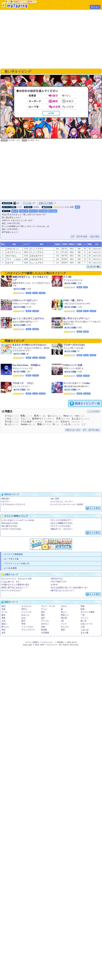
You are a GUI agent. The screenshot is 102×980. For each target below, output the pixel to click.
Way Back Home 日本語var (26, 365)
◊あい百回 (55, 499)
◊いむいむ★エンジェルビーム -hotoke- (18, 520)
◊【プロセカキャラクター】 (13, 505)
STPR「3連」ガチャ (73, 301)
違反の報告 (95, 237)
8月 (18, 203)
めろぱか (53, 211)
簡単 (83, 606)
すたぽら (43, 211)
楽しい (64, 612)
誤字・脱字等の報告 (79, 237)
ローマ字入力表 (11, 559)
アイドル (45, 621)
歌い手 (15, 211)
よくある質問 (10, 568)
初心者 (64, 618)
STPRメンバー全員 (73, 365)
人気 (83, 627)
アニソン (85, 618)
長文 (43, 612)
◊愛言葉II (5, 499)
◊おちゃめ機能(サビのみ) (61, 523)
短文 (77, 207)
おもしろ (25, 615)
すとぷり (33, 211)
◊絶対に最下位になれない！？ (14, 588)
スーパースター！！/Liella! (77, 383)
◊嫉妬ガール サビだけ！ (62, 529)
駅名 (3, 615)
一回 (83, 615)
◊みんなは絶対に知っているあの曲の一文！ (70, 588)
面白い (4, 624)
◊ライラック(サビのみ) (61, 526)
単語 (3, 630)
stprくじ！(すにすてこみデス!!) (28, 319)
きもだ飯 (85, 633)
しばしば (85, 630)
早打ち (24, 609)
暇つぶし (5, 627)
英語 (63, 630)
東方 (23, 621)
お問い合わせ (72, 642)
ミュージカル (27, 627)
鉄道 (83, 609)
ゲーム (4, 612)
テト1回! (67, 277)
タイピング (26, 606)
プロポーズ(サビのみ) (74, 345)
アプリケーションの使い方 (17, 564)
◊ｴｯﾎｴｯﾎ (54, 585)
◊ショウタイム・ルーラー (62, 502)
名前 (43, 627)
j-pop (23, 618)
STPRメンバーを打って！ (25, 301)
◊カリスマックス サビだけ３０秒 (16, 579)
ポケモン (45, 624)
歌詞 (3, 606)
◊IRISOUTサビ (57, 579)
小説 (3, 621)
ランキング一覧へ (94, 267)
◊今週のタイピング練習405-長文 (15, 585)
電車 (3, 618)
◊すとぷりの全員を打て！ (62, 520)
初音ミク (65, 615)
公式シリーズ (86, 624)
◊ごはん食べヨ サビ (10, 582)
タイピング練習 (87, 612)
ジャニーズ (26, 612)
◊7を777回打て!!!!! (59, 582)
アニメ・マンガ (48, 606)
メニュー (95, 7)
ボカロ (64, 606)
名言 (3, 633)
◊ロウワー (6, 502)
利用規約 (60, 642)
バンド (64, 624)
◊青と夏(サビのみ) (9, 526)
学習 (23, 624)
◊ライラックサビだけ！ (11, 591)
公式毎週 (45, 633)
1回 (62, 621)
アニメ (44, 609)
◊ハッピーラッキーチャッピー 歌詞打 (67, 505)
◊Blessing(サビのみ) (10, 523)
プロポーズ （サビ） (23, 383)
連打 (43, 615)
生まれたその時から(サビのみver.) (29, 345)
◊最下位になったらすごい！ (63, 591)
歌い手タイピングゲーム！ (77, 319)
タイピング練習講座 (13, 554)
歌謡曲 (44, 630)
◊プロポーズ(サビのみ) (11, 529)
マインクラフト (28, 630)
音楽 (3, 609)
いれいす (24, 211)
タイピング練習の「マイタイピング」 (40, 642)
